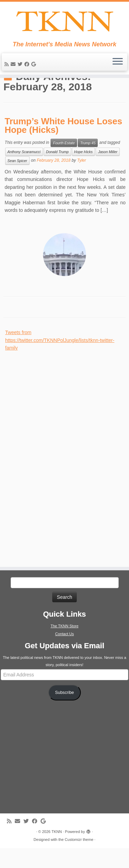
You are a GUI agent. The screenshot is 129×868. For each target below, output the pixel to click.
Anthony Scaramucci (24, 172)
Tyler (82, 180)
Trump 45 (88, 163)
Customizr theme (79, 859)
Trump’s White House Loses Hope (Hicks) (64, 146)
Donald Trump (57, 172)
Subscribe (64, 712)
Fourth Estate (64, 163)
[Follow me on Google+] (35, 67)
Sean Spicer (17, 181)
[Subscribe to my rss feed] (8, 67)
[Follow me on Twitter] (21, 67)
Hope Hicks (84, 172)
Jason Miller (108, 172)
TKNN (57, 852)
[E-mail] (14, 67)
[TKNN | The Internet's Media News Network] (64, 22)
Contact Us (64, 654)
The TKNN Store (64, 646)
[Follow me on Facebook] (28, 67)
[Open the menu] (118, 65)
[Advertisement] (57, 475)
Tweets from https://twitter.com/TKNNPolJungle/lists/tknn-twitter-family (60, 360)
